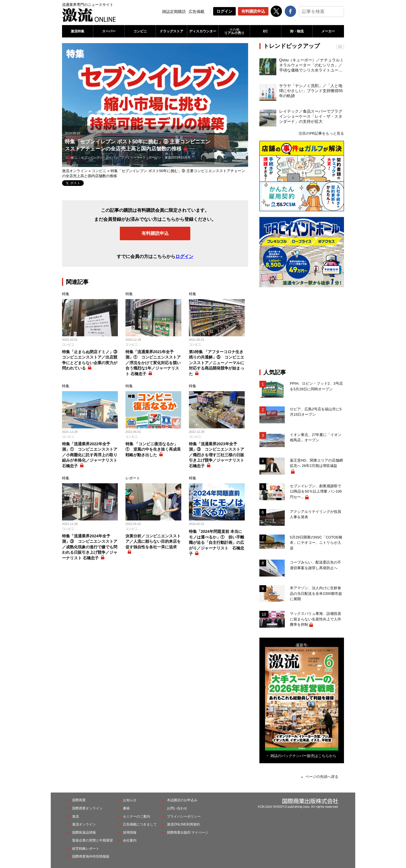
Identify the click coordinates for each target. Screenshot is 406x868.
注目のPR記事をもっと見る (321, 133)
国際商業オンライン (87, 808)
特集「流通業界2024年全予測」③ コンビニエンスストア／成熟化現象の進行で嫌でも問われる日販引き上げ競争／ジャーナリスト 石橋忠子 (90, 547)
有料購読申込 (253, 11)
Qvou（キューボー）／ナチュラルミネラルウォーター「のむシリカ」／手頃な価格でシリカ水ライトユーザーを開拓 (311, 65)
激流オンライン (75, 171)
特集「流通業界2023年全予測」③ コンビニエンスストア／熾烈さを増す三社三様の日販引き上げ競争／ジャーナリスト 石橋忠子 (217, 455)
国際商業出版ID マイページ (188, 833)
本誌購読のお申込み (182, 800)
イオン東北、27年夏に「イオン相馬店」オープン (316, 438)
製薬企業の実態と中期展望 (92, 840)
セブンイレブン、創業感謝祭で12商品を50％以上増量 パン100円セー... (316, 491)
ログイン (224, 11)
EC (265, 31)
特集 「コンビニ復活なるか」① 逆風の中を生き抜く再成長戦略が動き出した (153, 449)
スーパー (109, 31)
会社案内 (130, 840)
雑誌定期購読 (174, 12)
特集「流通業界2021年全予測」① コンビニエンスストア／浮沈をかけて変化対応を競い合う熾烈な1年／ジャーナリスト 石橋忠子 (153, 363)
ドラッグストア (171, 31)
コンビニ (140, 31)
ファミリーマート (133, 157)
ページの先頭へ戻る (322, 777)
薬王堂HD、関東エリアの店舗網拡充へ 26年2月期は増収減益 (316, 463)
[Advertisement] (302, 328)
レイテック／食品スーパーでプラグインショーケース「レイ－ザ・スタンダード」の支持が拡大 (311, 116)
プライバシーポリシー (184, 816)
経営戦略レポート (86, 849)
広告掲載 (197, 12)
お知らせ (130, 800)
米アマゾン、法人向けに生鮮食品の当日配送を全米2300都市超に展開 (316, 593)
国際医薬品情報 (84, 833)
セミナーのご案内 (136, 816)
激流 (76, 816)
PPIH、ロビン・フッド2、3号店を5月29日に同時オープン (316, 386)
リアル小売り (234, 31)
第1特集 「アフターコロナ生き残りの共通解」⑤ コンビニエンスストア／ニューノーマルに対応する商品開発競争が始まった (217, 363)
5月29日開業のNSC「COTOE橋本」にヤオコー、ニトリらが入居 (316, 543)
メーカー (328, 31)
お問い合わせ (177, 808)
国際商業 (79, 800)
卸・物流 (297, 31)
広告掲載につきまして (140, 824)
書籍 (126, 808)
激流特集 (78, 31)
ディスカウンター (203, 31)
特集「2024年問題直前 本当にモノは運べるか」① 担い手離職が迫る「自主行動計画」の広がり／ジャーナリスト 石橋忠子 (217, 542)
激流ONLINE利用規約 (183, 824)
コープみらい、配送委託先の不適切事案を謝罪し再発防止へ (315, 565)
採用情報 (130, 833)
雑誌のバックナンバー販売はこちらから (303, 756)
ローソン (155, 157)
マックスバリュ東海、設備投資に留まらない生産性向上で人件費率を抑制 (315, 619)
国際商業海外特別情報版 (91, 856)
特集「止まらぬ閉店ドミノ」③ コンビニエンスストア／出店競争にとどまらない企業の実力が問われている (90, 360)
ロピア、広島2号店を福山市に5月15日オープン (316, 412)
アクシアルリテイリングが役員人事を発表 (315, 514)
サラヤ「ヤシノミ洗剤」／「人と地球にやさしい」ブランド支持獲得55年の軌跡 (311, 91)
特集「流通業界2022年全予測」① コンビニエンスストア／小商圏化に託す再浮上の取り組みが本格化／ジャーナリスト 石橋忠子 (90, 455)
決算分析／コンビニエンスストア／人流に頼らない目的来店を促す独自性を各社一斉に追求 (153, 541)
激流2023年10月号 (178, 157)
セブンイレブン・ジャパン (100, 157)
